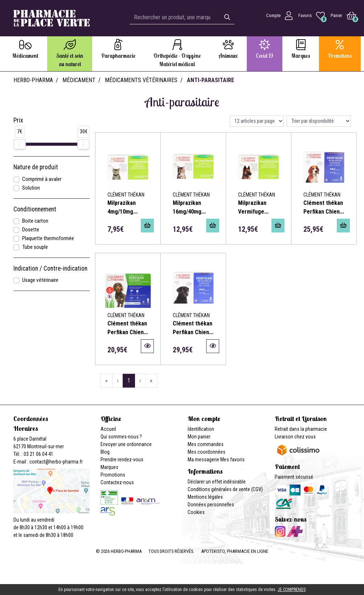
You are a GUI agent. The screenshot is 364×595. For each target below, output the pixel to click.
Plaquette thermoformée (48, 238)
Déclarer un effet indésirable (217, 482)
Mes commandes (206, 444)
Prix (18, 120)
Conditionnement (35, 209)
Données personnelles (211, 505)
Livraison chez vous (295, 437)
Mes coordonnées (206, 452)
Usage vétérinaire (40, 280)
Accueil (108, 429)
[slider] (20, 144)
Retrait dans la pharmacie (301, 429)
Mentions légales (205, 497)
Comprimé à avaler (42, 179)
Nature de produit (36, 167)
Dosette (31, 230)
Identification (201, 429)
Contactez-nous (117, 482)
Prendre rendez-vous (122, 460)
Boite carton (35, 221)
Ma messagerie (203, 460)
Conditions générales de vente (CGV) (225, 489)
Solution (31, 188)
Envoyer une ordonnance (126, 444)
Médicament (79, 80)
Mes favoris (232, 460)
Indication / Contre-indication (50, 268)
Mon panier (199, 437)
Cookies (196, 512)
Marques (109, 467)
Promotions (113, 475)
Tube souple (35, 247)
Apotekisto (235, 551)
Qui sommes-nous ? (121, 437)
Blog (105, 452)
